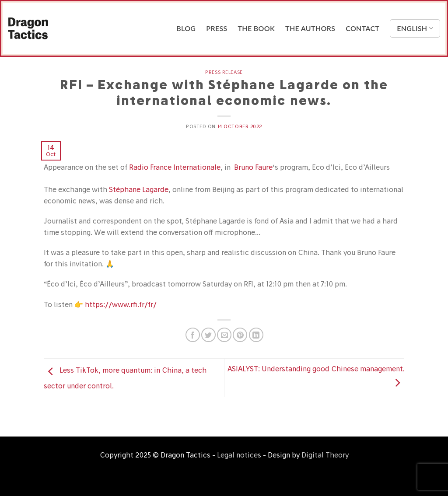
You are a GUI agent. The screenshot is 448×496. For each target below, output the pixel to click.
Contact (362, 28)
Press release (224, 72)
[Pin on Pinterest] (240, 335)
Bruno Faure (253, 167)
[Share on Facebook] (193, 335)
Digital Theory (325, 455)
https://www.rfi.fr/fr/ (121, 304)
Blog (186, 28)
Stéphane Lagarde (139, 189)
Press (217, 28)
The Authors (310, 28)
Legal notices (239, 455)
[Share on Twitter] (208, 335)
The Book (257, 28)
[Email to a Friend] (224, 335)
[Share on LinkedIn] (256, 335)
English (415, 28)
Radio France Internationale (175, 167)
